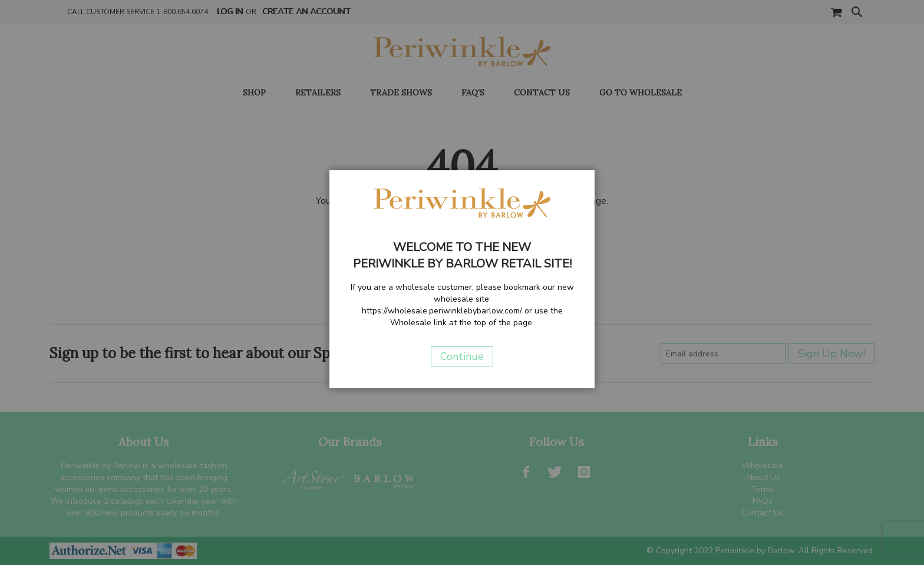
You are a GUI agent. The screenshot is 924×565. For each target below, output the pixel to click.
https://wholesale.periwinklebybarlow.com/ (442, 311)
